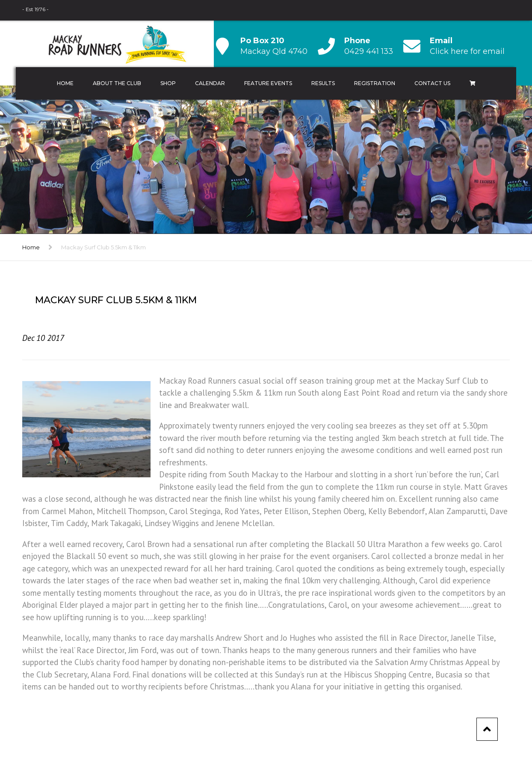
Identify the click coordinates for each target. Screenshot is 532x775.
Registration (375, 83)
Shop (168, 83)
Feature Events (268, 83)
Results (323, 83)
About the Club (117, 83)
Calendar (210, 83)
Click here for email (467, 51)
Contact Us (432, 83)
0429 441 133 (369, 51)
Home (65, 83)
